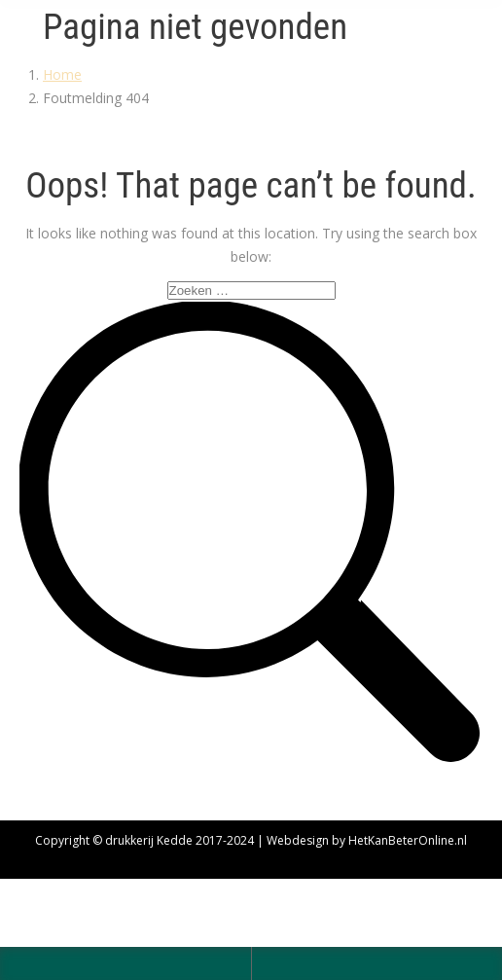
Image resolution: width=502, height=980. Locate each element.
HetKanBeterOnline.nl (408, 840)
